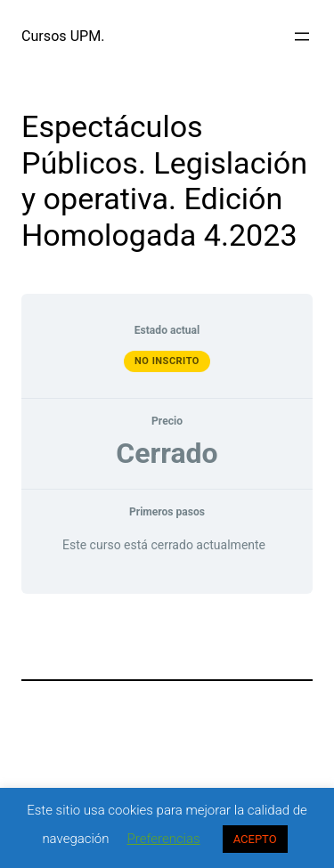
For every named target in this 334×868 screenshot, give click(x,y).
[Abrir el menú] (302, 37)
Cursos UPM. (63, 36)
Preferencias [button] (164, 839)
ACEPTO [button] (255, 839)
